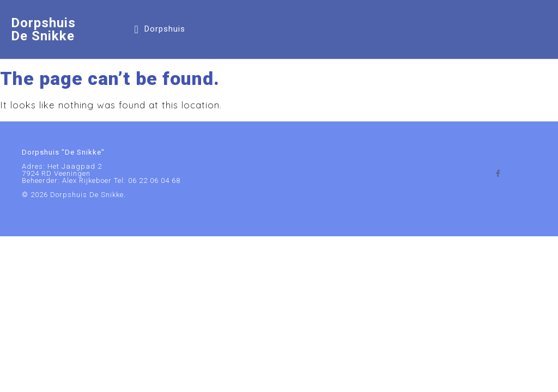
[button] (159, 29)
